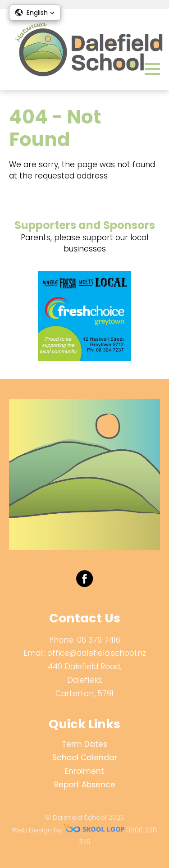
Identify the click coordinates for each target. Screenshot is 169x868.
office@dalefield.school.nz (97, 653)
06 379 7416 (99, 640)
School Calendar (85, 758)
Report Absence (85, 785)
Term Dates (84, 744)
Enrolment (84, 771)
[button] (35, 13)
